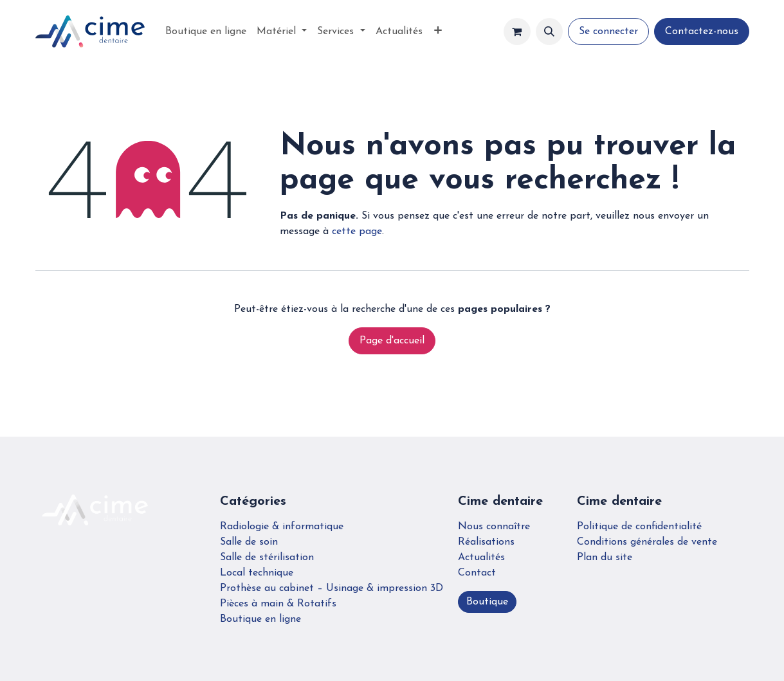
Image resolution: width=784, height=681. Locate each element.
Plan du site (605, 558)
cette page (357, 232)
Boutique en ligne (260, 619)
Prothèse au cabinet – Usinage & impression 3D (332, 588)
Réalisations (486, 542)
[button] (549, 32)
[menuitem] (206, 32)
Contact (477, 573)
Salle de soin (249, 542)
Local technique (257, 573)
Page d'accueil (392, 341)
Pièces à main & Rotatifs (278, 604)
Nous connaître (494, 527)
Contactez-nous (702, 32)
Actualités (481, 558)
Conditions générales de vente (647, 542)
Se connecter (608, 32)
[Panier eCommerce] (517, 32)
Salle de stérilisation (267, 558)
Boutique (487, 602)
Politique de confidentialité (639, 527)
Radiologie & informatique (282, 527)
